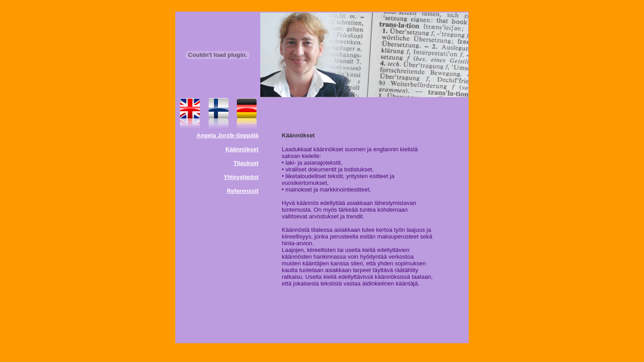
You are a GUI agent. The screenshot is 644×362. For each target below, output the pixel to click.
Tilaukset (246, 163)
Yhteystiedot (241, 177)
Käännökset (242, 149)
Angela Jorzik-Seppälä (227, 135)
